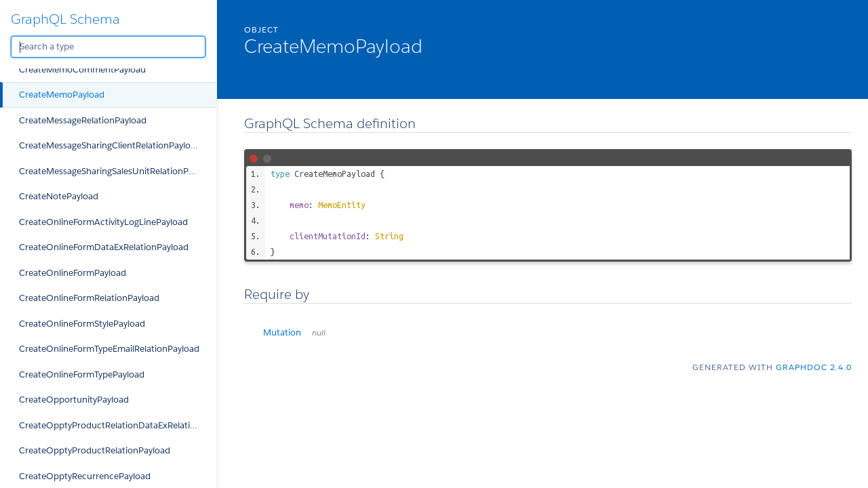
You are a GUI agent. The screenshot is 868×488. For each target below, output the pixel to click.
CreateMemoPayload (62, 95)
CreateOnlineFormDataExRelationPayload (104, 247)
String (389, 236)
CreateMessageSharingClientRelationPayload (110, 145)
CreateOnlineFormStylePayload (82, 324)
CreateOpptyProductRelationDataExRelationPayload (118, 425)
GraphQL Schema (65, 19)
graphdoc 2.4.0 (814, 367)
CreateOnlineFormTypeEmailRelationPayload (109, 349)
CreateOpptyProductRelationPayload (95, 450)
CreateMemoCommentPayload (82, 69)
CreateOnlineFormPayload (73, 273)
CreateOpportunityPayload (74, 400)
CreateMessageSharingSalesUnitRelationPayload (117, 171)
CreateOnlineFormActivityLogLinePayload (103, 222)
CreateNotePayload (59, 196)
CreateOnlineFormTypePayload (82, 374)
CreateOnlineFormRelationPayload (89, 298)
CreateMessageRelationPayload (83, 120)
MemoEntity (342, 205)
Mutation (294, 332)
